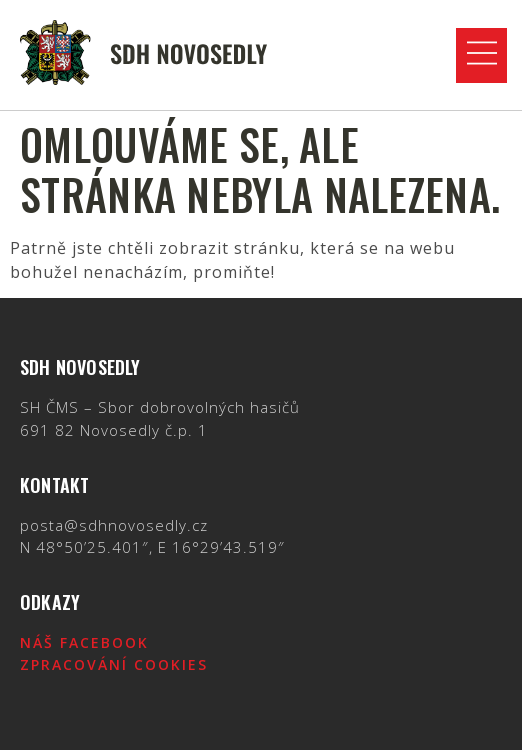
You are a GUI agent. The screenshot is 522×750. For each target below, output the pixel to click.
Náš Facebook (84, 642)
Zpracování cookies (114, 664)
